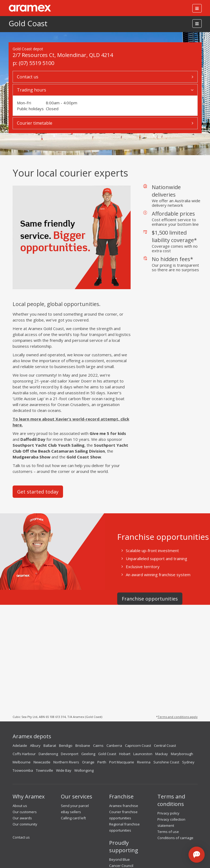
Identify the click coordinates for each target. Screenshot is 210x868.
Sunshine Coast (166, 762)
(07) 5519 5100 (36, 63)
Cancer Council (121, 866)
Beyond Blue (119, 859)
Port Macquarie (122, 762)
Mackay (162, 754)
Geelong (88, 754)
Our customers (25, 812)
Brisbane (83, 745)
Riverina (144, 762)
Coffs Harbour (24, 754)
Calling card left (73, 818)
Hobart (125, 754)
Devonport (70, 754)
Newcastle (42, 762)
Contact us (21, 837)
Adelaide (20, 745)
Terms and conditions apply (178, 717)
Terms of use (168, 832)
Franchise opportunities (150, 599)
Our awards (22, 818)
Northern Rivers (66, 762)
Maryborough (182, 754)
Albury (35, 745)
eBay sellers (71, 812)
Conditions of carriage (175, 838)
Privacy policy (168, 813)
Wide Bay (64, 770)
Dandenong (48, 754)
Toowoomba (23, 770)
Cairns (98, 745)
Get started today (38, 492)
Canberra (114, 745)
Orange (88, 762)
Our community (25, 824)
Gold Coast (28, 23)
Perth (102, 762)
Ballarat (50, 745)
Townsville (45, 770)
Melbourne (22, 762)
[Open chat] (197, 855)
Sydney (188, 762)
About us (20, 806)
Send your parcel (75, 806)
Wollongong (84, 770)
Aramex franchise (124, 806)
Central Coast (165, 745)
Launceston (143, 754)
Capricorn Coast (138, 745)
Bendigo (66, 745)
